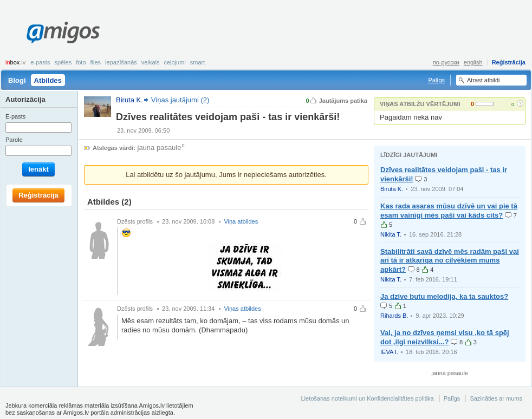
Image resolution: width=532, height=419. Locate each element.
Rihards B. (394, 316)
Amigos (63, 32)
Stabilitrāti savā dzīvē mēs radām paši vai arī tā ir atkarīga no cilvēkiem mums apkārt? (450, 261)
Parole (14, 140)
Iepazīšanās (121, 62)
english (473, 62)
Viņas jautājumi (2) (180, 100)
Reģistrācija (509, 62)
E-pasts (40, 62)
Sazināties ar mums (496, 398)
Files (96, 62)
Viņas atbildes (242, 309)
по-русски (446, 62)
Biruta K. (392, 189)
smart (198, 62)
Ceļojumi (174, 62)
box (15, 62)
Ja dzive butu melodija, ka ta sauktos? (444, 296)
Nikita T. (391, 234)
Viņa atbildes (241, 221)
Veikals (151, 62)
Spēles (63, 62)
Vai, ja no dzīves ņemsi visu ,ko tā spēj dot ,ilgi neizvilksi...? (445, 337)
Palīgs (436, 80)
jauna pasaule (160, 148)
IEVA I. (389, 352)
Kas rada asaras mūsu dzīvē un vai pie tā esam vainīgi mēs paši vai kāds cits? (449, 211)
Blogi (17, 80)
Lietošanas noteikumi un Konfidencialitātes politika (367, 398)
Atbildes (48, 80)
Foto (81, 62)
